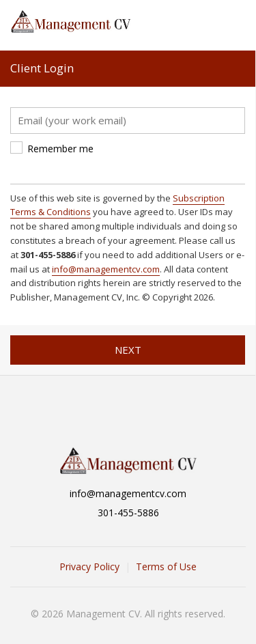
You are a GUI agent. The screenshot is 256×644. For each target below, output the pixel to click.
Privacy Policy (89, 566)
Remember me (60, 149)
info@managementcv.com (106, 269)
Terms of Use (166, 566)
